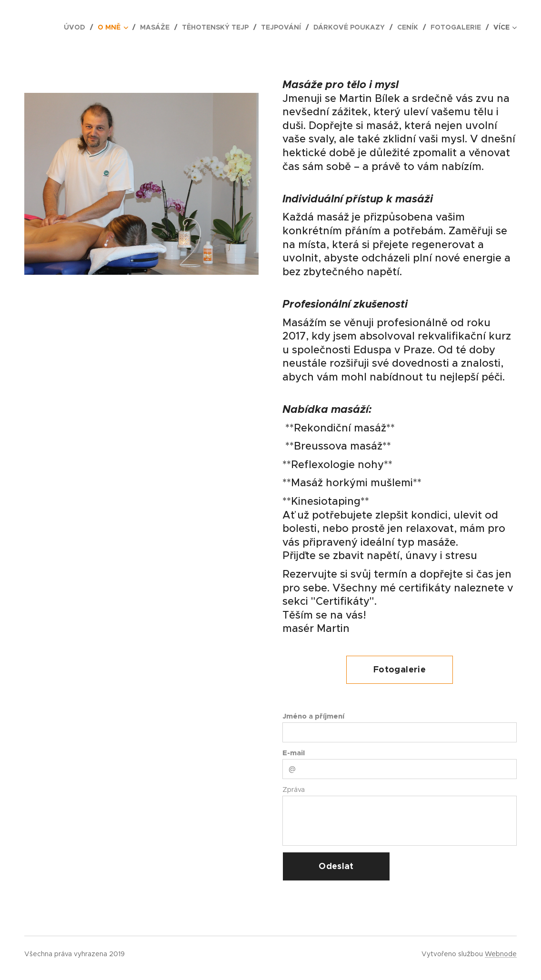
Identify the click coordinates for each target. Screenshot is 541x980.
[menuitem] (77, 27)
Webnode (501, 954)
